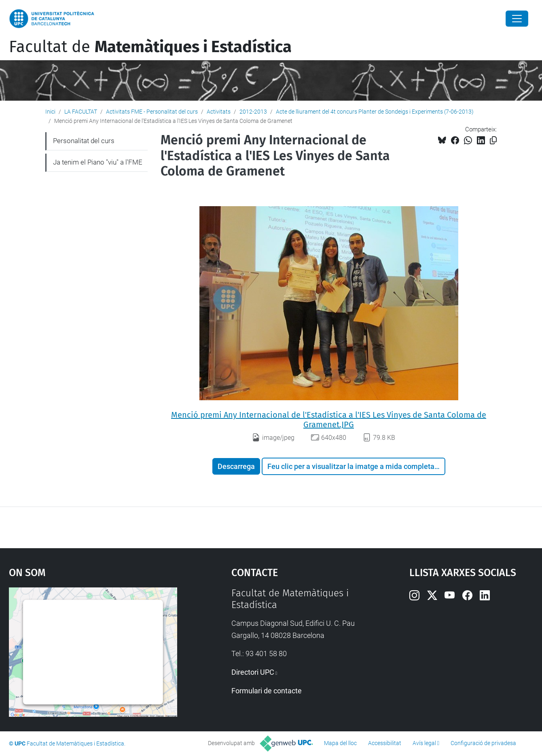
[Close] (517, 19)
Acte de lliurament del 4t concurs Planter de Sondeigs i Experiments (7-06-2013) (375, 112)
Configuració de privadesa (483, 743)
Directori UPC (253, 672)
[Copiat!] (493, 140)
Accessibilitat (385, 743)
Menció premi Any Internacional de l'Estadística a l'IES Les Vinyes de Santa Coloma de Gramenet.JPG (329, 420)
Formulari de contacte (267, 691)
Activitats (219, 112)
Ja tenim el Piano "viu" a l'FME (98, 162)
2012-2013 (253, 112)
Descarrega (236, 466)
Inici (50, 112)
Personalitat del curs (84, 141)
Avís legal (424, 743)
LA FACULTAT (81, 112)
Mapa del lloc (340, 743)
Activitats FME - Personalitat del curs (152, 112)
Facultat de (150, 47)
